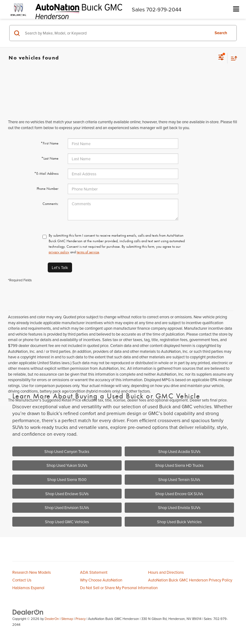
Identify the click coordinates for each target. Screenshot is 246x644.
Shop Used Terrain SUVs (179, 479)
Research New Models (32, 572)
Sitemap (67, 619)
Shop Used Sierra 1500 (67, 479)
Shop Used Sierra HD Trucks (179, 465)
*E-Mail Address (46, 173)
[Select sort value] (232, 58)
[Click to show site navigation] (236, 9)
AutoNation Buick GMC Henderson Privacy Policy (190, 580)
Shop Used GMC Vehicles (67, 522)
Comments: (50, 204)
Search (221, 33)
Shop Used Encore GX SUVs (179, 494)
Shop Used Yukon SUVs (67, 465)
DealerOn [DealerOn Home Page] (52, 619)
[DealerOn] (28, 612)
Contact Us (22, 580)
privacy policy (59, 252)
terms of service (88, 252)
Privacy (81, 619)
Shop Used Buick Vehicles (179, 522)
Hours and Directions (166, 572)
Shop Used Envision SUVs (67, 507)
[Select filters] (221, 58)
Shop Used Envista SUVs (179, 507)
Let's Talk (60, 267)
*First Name (50, 143)
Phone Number (48, 189)
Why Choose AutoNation (101, 580)
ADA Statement (94, 572)
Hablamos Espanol (28, 588)
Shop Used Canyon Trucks (67, 451)
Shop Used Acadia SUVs (179, 451)
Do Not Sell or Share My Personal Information (119, 588)
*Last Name (50, 158)
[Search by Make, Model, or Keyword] (116, 33)
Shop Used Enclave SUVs (67, 494)
